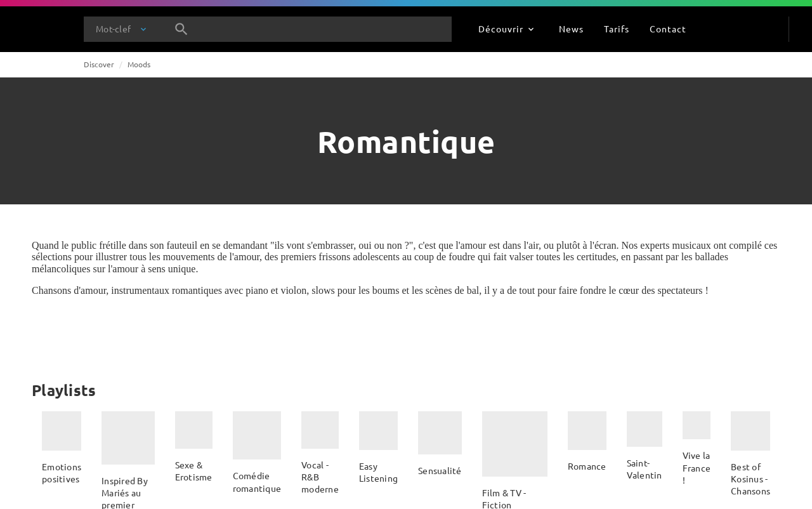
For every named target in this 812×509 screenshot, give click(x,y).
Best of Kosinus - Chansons (750, 479)
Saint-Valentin (645, 469)
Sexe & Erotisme (194, 471)
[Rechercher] (181, 29)
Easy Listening (378, 472)
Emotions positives (62, 473)
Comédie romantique (257, 481)
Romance (587, 466)
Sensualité (440, 470)
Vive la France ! (697, 467)
